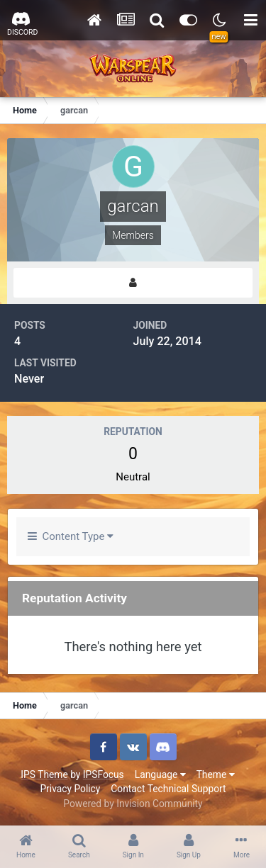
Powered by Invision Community (133, 804)
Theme (216, 774)
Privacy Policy (70, 789)
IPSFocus (104, 774)
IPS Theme (44, 774)
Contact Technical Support (168, 789)
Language (160, 774)
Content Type (71, 536)
